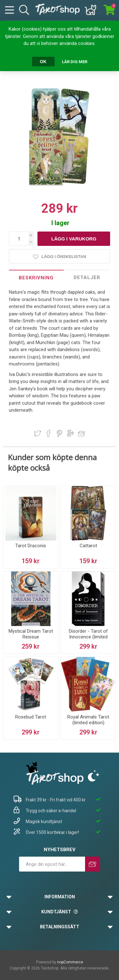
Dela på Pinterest (60, 433)
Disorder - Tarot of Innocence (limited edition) (88, 637)
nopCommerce (70, 962)
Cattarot (88, 546)
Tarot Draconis (31, 546)
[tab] (36, 278)
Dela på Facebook (49, 433)
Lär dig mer (75, 62)
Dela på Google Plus (70, 433)
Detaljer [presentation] (87, 277)
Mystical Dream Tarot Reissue (31, 634)
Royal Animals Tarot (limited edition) (88, 720)
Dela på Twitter (37, 433)
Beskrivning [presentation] (36, 278)
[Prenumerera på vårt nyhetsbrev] (52, 864)
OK (43, 62)
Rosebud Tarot (31, 717)
